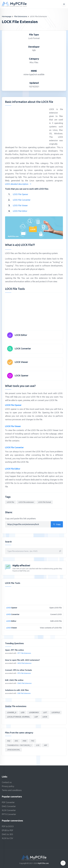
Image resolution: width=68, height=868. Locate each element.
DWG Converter (9, 806)
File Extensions (21, 16)
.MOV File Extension (24, 663)
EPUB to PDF (7, 830)
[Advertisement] (26, 125)
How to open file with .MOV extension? (22, 660)
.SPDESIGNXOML (13, 750)
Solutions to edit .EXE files (17, 690)
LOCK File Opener (20, 194)
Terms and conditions (12, 790)
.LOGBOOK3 (34, 712)
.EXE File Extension (24, 693)
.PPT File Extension (24, 653)
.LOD (22, 712)
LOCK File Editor (20, 211)
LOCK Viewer (21, 362)
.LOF (36, 717)
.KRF (45, 745)
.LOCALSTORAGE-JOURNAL (18, 717)
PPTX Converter (9, 814)
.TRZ (32, 741)
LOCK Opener (22, 375)
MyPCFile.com (43, 863)
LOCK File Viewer (20, 205)
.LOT (45, 712)
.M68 (24, 741)
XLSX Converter (9, 810)
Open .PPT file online (14, 650)
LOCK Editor (21, 335)
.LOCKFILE (56, 712)
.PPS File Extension (24, 673)
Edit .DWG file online (14, 680)
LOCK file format (45, 502)
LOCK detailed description (18, 184)
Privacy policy (8, 786)
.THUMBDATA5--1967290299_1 (19, 745)
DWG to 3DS (7, 834)
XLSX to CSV (7, 838)
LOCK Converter (23, 348)
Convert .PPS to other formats (18, 670)
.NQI (9, 741)
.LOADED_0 (12, 712)
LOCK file (11, 502)
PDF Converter (8, 802)
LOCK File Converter (22, 200)
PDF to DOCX (8, 826)
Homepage (7, 16)
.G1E (38, 745)
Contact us (7, 782)
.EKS (16, 741)
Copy (57, 524)
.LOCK (45, 717)
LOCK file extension (26, 502)
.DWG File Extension (24, 683)
